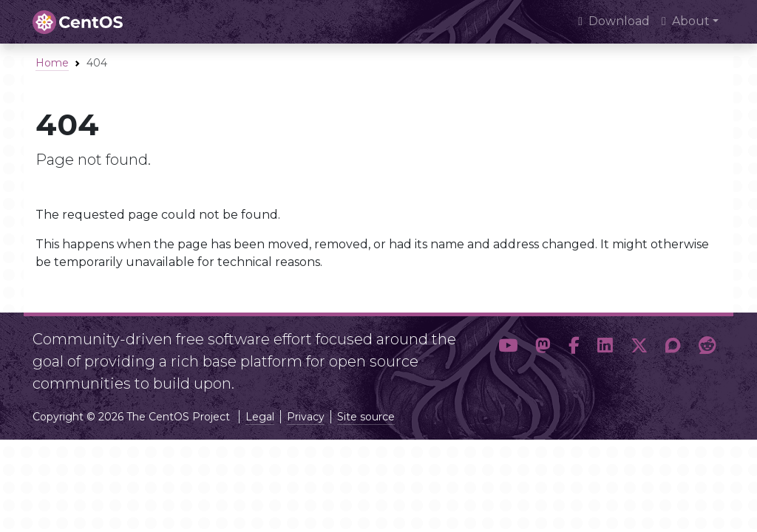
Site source (366, 417)
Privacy (306, 417)
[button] (508, 355)
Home (52, 63)
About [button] (686, 21)
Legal (260, 417)
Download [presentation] (614, 21)
